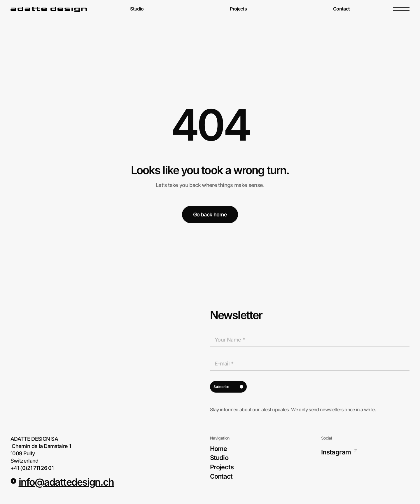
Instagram (336, 452)
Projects (238, 9)
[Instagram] (356, 451)
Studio (137, 9)
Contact (342, 9)
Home (218, 449)
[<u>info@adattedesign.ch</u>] (13, 481)
